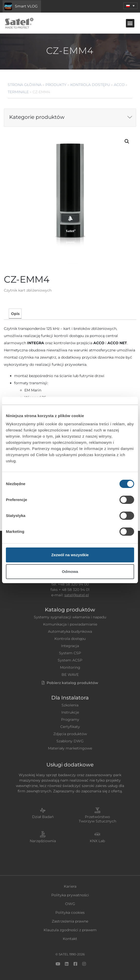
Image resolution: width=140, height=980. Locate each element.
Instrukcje (70, 712)
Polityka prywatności (70, 895)
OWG (70, 904)
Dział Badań (43, 817)
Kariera (70, 886)
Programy (70, 719)
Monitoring (70, 667)
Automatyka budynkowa (70, 631)
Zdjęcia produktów (70, 734)
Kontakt (70, 939)
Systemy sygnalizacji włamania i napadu (70, 617)
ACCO (119, 85)
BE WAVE (70, 675)
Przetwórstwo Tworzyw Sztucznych (97, 819)
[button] (130, 23)
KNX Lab (97, 841)
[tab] (15, 314)
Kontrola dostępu (90, 85)
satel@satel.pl (77, 595)
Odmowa (70, 571)
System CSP (70, 653)
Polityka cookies (70, 912)
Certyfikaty (70, 727)
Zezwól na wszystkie (70, 555)
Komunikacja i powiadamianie (70, 624)
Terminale (18, 92)
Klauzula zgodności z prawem (70, 930)
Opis (15, 314)
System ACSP (70, 660)
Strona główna (25, 85)
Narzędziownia (43, 841)
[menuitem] (130, 6)
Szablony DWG (70, 741)
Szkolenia (70, 705)
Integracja (70, 646)
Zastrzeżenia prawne (70, 921)
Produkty (56, 85)
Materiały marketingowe (70, 748)
